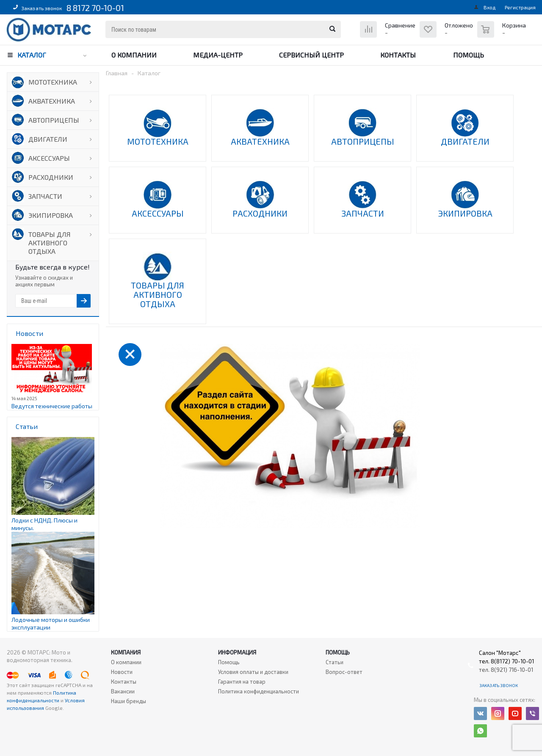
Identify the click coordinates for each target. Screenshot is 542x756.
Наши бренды (129, 701)
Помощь (469, 55)
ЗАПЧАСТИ (45, 196)
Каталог (32, 55)
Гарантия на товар (242, 682)
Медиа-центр (218, 55)
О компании (134, 55)
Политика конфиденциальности (259, 691)
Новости (122, 672)
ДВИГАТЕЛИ (48, 139)
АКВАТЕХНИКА (52, 101)
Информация (237, 652)
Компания (126, 652)
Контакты (398, 55)
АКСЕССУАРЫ (49, 158)
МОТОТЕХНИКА (53, 82)
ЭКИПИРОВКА (51, 215)
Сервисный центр (311, 55)
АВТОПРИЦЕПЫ (54, 120)
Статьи (335, 662)
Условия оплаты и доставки (253, 672)
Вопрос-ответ (344, 672)
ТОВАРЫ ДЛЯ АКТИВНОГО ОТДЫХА (50, 243)
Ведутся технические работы (52, 406)
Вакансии (123, 691)
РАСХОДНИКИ (51, 177)
